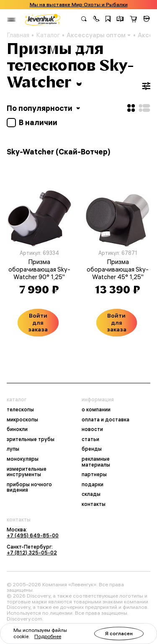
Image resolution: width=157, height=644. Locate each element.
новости (92, 429)
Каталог (48, 35)
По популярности (44, 108)
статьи (90, 439)
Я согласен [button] (119, 633)
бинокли (17, 429)
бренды (92, 449)
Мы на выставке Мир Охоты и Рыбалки (79, 5)
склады (91, 494)
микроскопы (22, 420)
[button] (96, 20)
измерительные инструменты (27, 472)
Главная (18, 35)
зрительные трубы (31, 439)
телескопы (20, 410)
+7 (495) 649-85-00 (33, 535)
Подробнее (48, 636)
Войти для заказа (38, 323)
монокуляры (23, 459)
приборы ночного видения (29, 487)
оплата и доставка (106, 420)
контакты (94, 504)
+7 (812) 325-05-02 (32, 553)
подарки (93, 485)
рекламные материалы (96, 462)
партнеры (94, 475)
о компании (96, 410)
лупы (13, 449)
